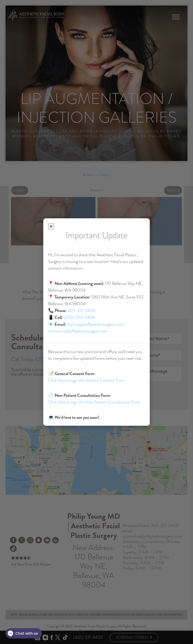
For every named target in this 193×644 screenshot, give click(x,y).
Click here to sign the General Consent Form (86, 380)
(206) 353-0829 (79, 317)
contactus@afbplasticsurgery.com (78, 331)
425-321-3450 (82, 311)
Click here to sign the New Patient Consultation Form (94, 402)
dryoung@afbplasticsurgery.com (95, 324)
